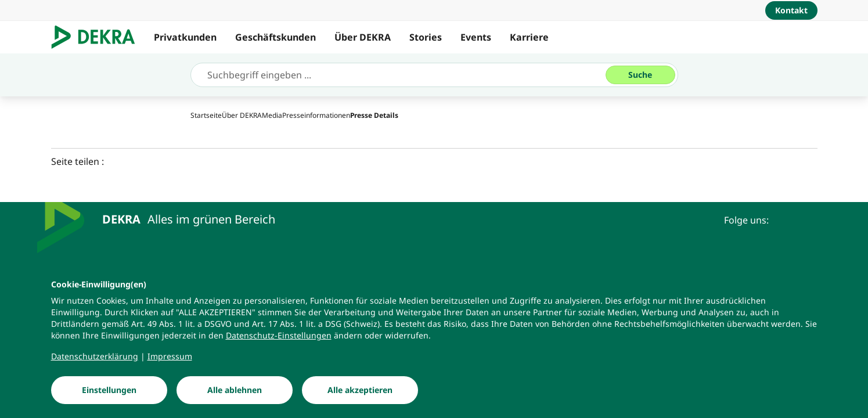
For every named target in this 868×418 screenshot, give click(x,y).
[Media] (272, 115)
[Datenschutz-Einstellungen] (279, 343)
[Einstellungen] (109, 397)
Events (476, 37)
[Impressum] (170, 363)
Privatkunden (185, 37)
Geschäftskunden (275, 37)
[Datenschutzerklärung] (95, 363)
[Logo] (98, 37)
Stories (426, 37)
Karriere (529, 37)
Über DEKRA (363, 37)
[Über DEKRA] (242, 115)
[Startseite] (206, 115)
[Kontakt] (791, 10)
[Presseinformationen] (316, 115)
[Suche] (640, 75)
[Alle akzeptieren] (360, 397)
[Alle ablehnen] (235, 397)
